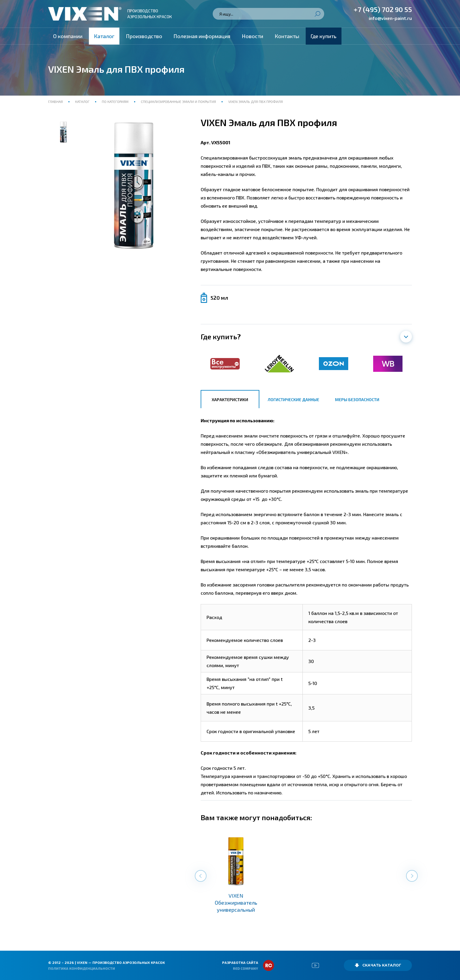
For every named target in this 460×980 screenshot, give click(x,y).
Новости (252, 36)
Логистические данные (294, 400)
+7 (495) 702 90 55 (383, 9)
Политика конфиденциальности (82, 968)
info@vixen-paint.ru (390, 18)
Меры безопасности (357, 400)
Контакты (287, 36)
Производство (144, 36)
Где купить (324, 36)
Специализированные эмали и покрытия (178, 101)
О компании (68, 36)
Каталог (104, 36)
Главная (56, 101)
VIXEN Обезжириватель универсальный (236, 903)
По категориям (115, 101)
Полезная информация (202, 36)
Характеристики (230, 400)
